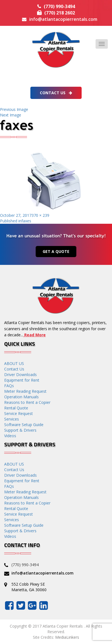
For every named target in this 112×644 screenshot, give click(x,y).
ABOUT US (14, 363)
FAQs (9, 386)
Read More (34, 335)
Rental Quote (16, 408)
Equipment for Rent (22, 380)
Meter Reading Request (25, 391)
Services (12, 419)
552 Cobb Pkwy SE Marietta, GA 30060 (29, 587)
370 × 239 (40, 215)
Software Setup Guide (24, 425)
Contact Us (56, 93)
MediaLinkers (67, 637)
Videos (10, 436)
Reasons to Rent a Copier (27, 402)
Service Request (19, 413)
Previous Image (14, 109)
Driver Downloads (20, 375)
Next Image (11, 115)
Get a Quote (56, 251)
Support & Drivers (20, 430)
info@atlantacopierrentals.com (63, 19)
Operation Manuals (21, 397)
